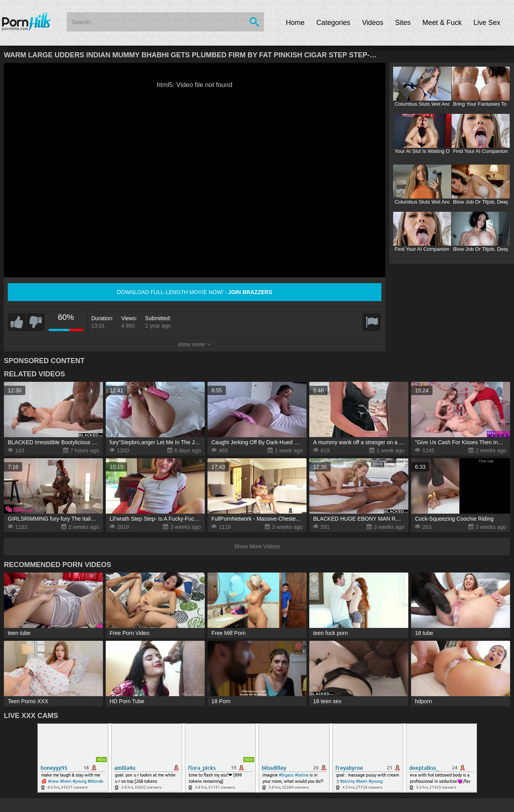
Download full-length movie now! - (195, 292)
